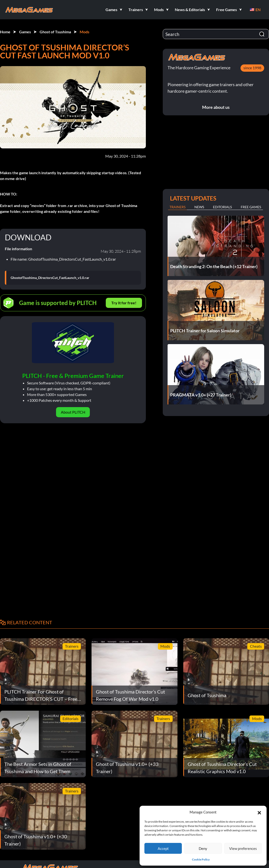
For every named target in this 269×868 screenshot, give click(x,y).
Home (5, 32)
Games (25, 32)
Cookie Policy (201, 859)
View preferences (243, 848)
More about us (216, 107)
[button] (259, 812)
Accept (163, 848)
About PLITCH (73, 412)
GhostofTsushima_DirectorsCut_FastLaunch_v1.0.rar (50, 278)
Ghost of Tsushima (55, 32)
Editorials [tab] (222, 207)
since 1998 (252, 68)
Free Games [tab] (251, 207)
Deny (203, 848)
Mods (85, 32)
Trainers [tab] (177, 207)
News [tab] (199, 207)
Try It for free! (124, 303)
